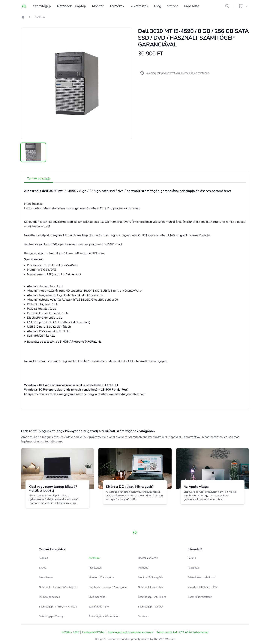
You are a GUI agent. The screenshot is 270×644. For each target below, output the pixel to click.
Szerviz (173, 6)
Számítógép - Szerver (150, 607)
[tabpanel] (76, 83)
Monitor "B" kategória (150, 577)
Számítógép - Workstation (104, 616)
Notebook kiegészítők (150, 587)
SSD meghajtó (97, 597)
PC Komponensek (49, 597)
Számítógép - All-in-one (152, 597)
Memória (143, 568)
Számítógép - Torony (51, 616)
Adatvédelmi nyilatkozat (201, 577)
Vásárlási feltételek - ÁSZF (203, 587)
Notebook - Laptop (72, 6)
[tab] (33, 152)
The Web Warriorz (164, 639)
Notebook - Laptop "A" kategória (58, 587)
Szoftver (143, 616)
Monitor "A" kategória (101, 577)
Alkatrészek (139, 6)
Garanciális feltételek (200, 597)
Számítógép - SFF (99, 607)
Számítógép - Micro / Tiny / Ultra (58, 607)
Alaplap (43, 558)
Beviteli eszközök (148, 558)
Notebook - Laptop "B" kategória (108, 587)
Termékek (117, 6)
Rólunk (192, 558)
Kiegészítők (95, 568)
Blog (158, 6)
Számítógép (42, 6)
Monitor (98, 6)
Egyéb (43, 568)
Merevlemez (46, 577)
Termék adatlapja (39, 179)
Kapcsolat (191, 6)
